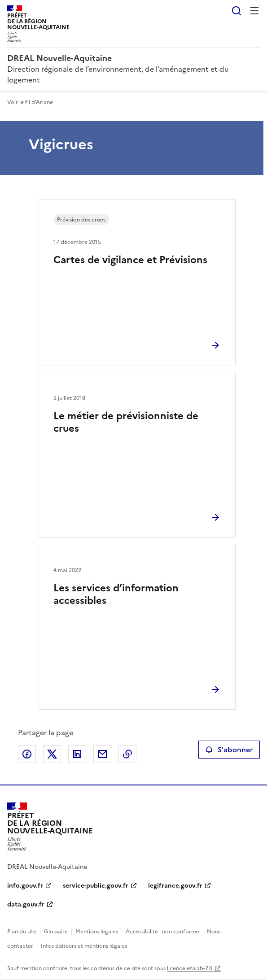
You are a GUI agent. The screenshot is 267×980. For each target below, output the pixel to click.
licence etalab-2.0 (190, 968)
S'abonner (229, 750)
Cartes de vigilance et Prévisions (130, 260)
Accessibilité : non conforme (162, 932)
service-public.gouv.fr (96, 886)
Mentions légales (97, 932)
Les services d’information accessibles (116, 594)
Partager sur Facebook (27, 754)
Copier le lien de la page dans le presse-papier (127, 754)
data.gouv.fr (26, 904)
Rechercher (236, 11)
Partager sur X (52, 754)
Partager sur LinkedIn (77, 754)
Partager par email (102, 754)
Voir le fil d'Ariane (30, 102)
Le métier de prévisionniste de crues (126, 422)
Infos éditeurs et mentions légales (84, 946)
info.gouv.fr (25, 886)
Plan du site (22, 932)
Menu (254, 11)
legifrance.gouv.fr (175, 886)
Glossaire (56, 932)
